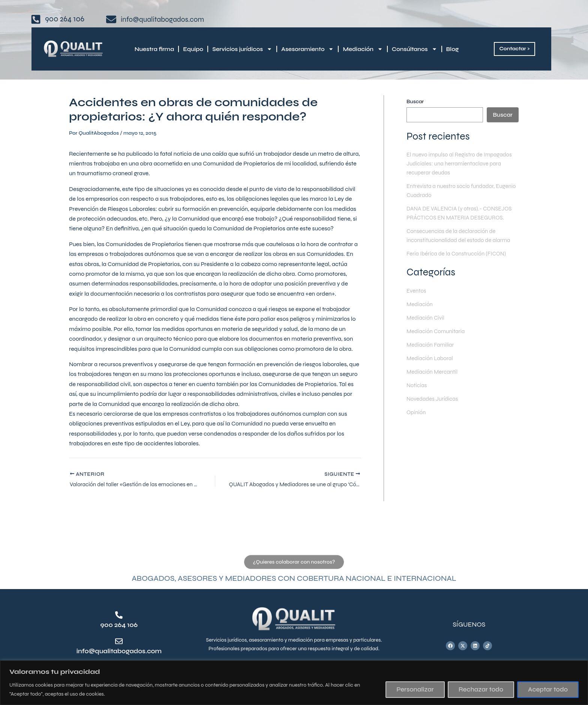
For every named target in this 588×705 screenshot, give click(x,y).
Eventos (417, 300)
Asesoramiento (307, 49)
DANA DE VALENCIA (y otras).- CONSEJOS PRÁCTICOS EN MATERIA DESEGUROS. (456, 217)
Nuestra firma (154, 49)
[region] (294, 683)
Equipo (193, 49)
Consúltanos (415, 49)
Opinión (417, 421)
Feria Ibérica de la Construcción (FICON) (460, 262)
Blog (453, 49)
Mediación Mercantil (434, 381)
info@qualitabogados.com (125, 651)
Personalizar (415, 689)
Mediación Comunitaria (438, 340)
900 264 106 (119, 625)
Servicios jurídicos (242, 49)
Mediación (363, 49)
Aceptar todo (548, 689)
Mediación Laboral (431, 367)
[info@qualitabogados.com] (119, 642)
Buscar (415, 101)
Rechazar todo (481, 689)
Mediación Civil (427, 327)
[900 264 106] (119, 615)
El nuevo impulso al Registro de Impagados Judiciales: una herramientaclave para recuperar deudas (461, 163)
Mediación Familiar (432, 354)
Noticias (417, 394)
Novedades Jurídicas (434, 408)
